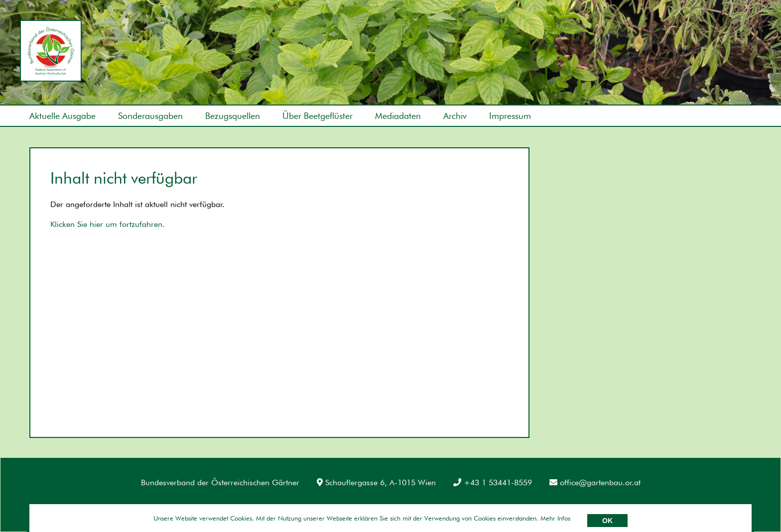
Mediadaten (398, 116)
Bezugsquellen (233, 116)
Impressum (510, 116)
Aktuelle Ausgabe (63, 116)
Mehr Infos (555, 518)
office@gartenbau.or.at (595, 482)
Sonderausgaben (150, 116)
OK (607, 521)
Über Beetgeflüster (318, 116)
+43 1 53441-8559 (493, 482)
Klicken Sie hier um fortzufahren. (108, 224)
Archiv (455, 116)
